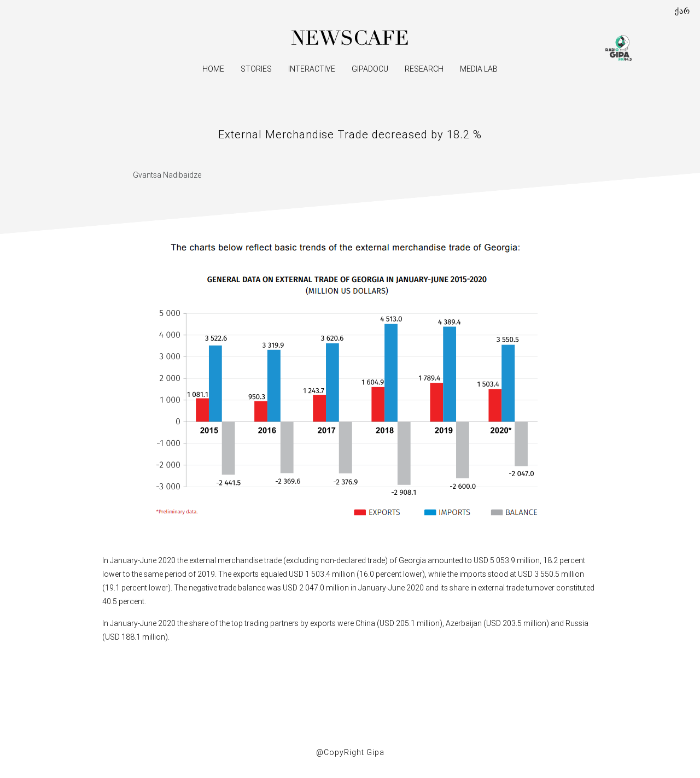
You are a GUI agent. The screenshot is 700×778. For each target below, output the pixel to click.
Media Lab (479, 69)
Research (424, 69)
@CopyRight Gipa (350, 752)
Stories (256, 69)
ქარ (682, 11)
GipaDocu (370, 69)
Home (213, 69)
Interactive (312, 69)
